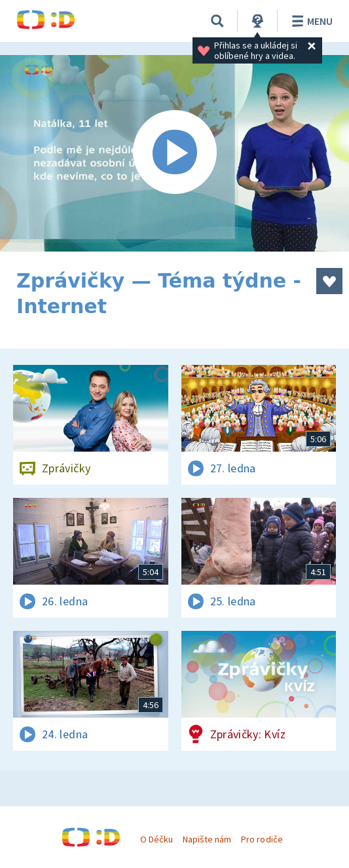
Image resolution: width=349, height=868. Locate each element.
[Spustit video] (174, 153)
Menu (310, 21)
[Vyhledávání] (217, 21)
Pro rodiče (262, 839)
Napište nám (207, 839)
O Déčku (156, 839)
